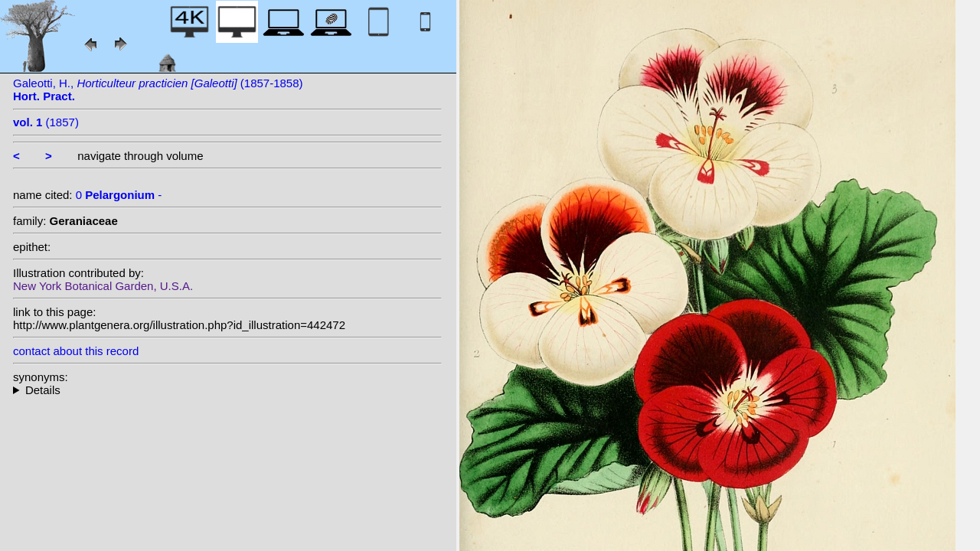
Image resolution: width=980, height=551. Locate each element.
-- (227, 390)
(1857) (46, 122)
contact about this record (76, 351)
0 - (119, 195)
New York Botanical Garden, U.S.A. (103, 286)
